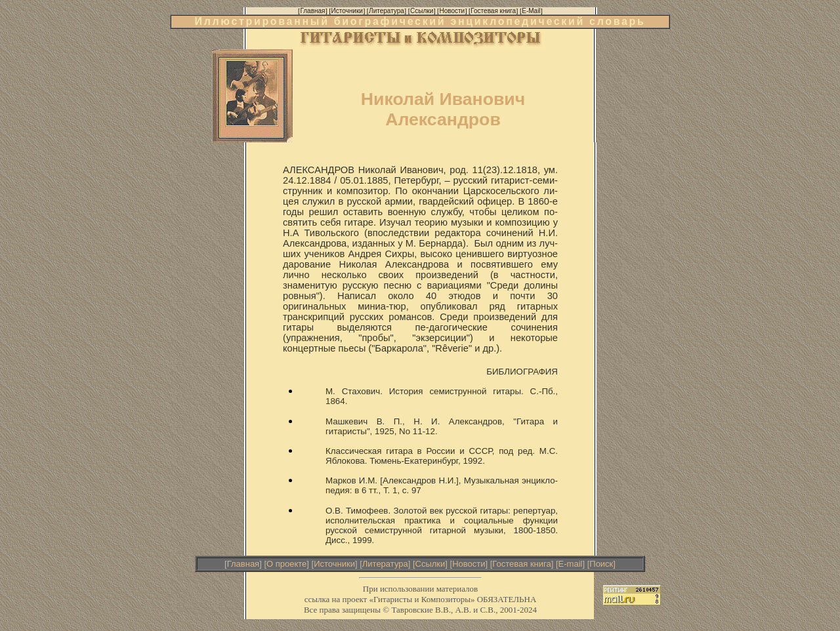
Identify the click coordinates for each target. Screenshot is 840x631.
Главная (243, 564)
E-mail (571, 564)
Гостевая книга (521, 564)
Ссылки (430, 564)
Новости (469, 564)
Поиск (601, 564)
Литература (385, 564)
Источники (334, 564)
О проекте (286, 564)
